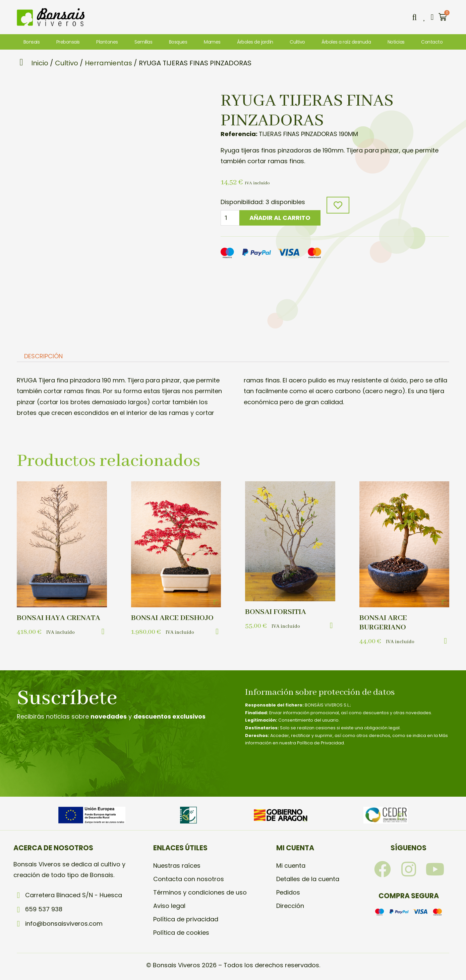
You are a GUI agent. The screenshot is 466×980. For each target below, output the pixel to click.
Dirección (290, 906)
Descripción (43, 356)
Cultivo (297, 42)
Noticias (396, 42)
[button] (414, 17)
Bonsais (32, 42)
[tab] (43, 357)
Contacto (432, 42)
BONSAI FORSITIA (276, 612)
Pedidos (288, 892)
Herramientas (108, 63)
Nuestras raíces (177, 866)
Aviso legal (169, 906)
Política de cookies (181, 933)
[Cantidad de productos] (230, 218)
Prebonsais (68, 42)
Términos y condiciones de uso (200, 892)
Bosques (178, 42)
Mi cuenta (291, 866)
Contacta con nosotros (189, 879)
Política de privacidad (186, 919)
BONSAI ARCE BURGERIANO (383, 623)
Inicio (40, 63)
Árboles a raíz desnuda (346, 42)
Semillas (143, 42)
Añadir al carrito (280, 218)
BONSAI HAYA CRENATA (59, 618)
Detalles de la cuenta (308, 879)
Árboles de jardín (255, 42)
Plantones (107, 42)
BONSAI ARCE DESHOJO (172, 618)
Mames (212, 42)
